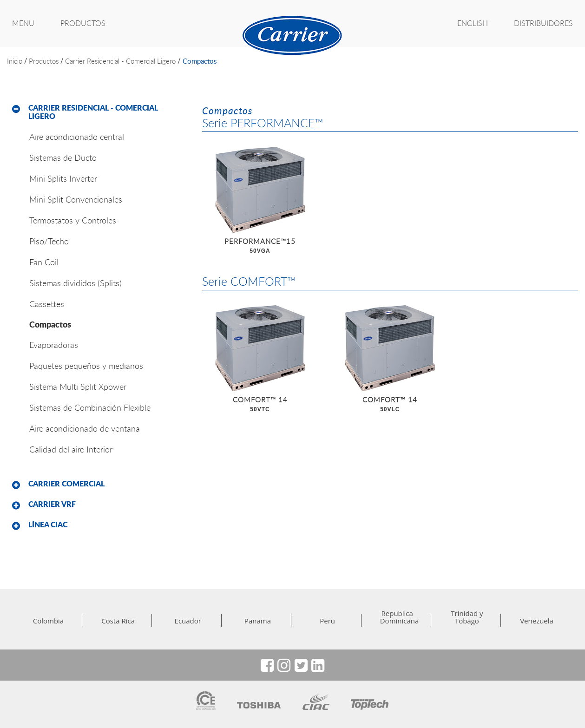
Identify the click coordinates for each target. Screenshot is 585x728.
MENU (23, 23)
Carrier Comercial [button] (66, 484)
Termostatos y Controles (73, 220)
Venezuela (537, 621)
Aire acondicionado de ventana (85, 428)
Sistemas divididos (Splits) (76, 283)
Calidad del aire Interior (71, 449)
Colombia (48, 621)
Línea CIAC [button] (48, 525)
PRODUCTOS (83, 23)
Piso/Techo (49, 241)
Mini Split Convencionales (76, 199)
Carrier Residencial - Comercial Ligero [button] (93, 112)
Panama (258, 621)
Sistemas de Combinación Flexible (90, 407)
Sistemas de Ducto (63, 157)
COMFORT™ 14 (260, 405)
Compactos (200, 61)
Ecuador (188, 621)
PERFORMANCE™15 (260, 246)
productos (44, 61)
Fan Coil (44, 262)
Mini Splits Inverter (63, 178)
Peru (327, 621)
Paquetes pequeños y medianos (86, 366)
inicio (15, 61)
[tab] (98, 112)
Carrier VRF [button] (52, 504)
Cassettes (47, 304)
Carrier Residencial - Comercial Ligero (120, 61)
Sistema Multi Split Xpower (78, 387)
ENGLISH (473, 23)
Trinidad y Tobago (467, 617)
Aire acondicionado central (77, 137)
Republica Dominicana (397, 617)
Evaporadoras (54, 345)
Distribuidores (543, 23)
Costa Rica (118, 621)
